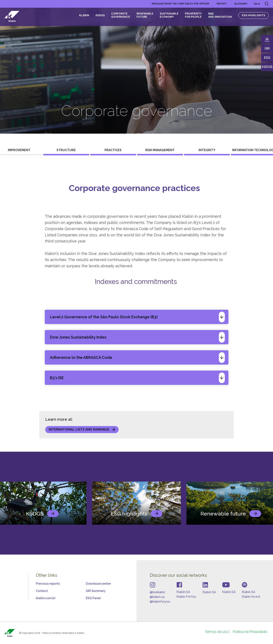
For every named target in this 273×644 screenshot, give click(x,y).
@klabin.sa (157, 597)
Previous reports (48, 584)
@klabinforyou (160, 602)
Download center (98, 584)
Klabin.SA (183, 592)
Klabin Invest (251, 597)
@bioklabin (157, 592)
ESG (267, 58)
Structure (66, 150)
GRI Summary (96, 591)
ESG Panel (93, 598)
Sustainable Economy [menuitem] (169, 15)
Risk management (160, 150)
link (53, 514)
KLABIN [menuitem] (84, 15)
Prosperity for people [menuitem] (193, 15)
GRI (267, 48)
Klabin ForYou (186, 597)
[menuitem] (181, 4)
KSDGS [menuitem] (100, 15)
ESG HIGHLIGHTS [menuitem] (253, 15)
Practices (113, 150)
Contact (42, 591)
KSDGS (267, 67)
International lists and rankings (79, 429)
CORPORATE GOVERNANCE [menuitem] (121, 15)
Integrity (207, 150)
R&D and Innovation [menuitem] (220, 15)
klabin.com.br (46, 598)
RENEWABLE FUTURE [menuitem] (145, 15)
